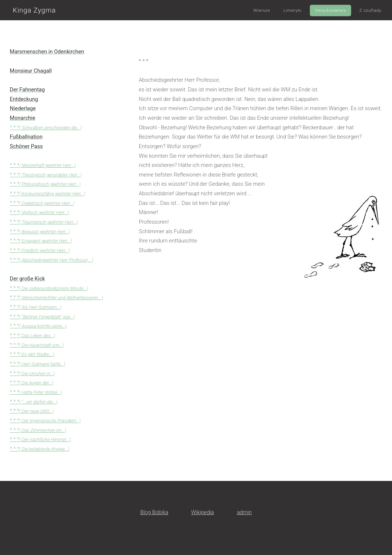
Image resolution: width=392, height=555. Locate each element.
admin (244, 512)
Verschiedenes (330, 10)
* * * (46, 128)
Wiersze (262, 10)
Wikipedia (203, 512)
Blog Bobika (154, 512)
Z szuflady (370, 10)
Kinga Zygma (34, 10)
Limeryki (293, 10)
